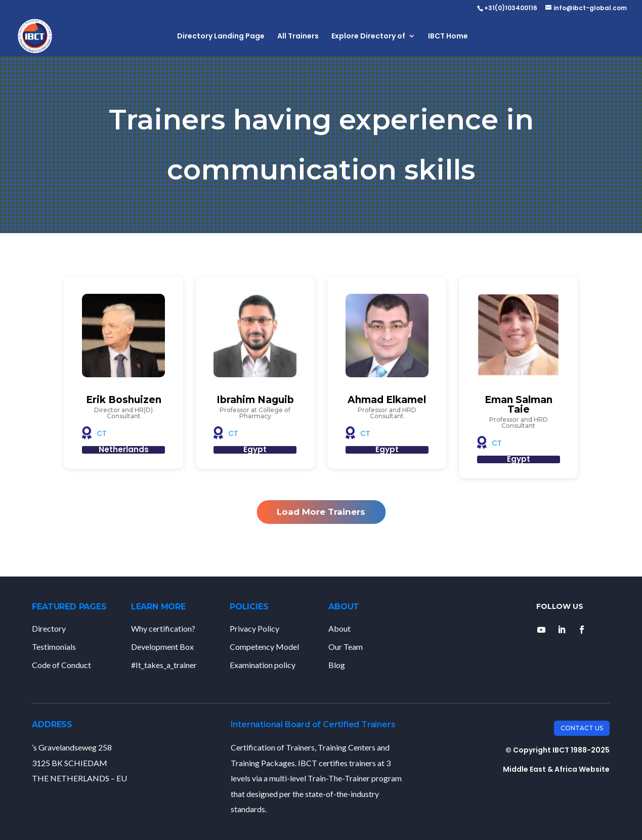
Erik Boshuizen (124, 400)
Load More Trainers (321, 512)
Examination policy (263, 665)
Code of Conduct (61, 665)
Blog (337, 665)
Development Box (162, 647)
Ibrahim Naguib (255, 400)
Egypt (255, 449)
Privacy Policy (254, 628)
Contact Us (582, 728)
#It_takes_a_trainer (164, 665)
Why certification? (163, 628)
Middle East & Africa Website (556, 769)
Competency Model (264, 647)
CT (102, 433)
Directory (49, 628)
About (339, 628)
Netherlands (124, 449)
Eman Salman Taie (519, 405)
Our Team (346, 647)
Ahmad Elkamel (387, 400)
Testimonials (54, 647)
